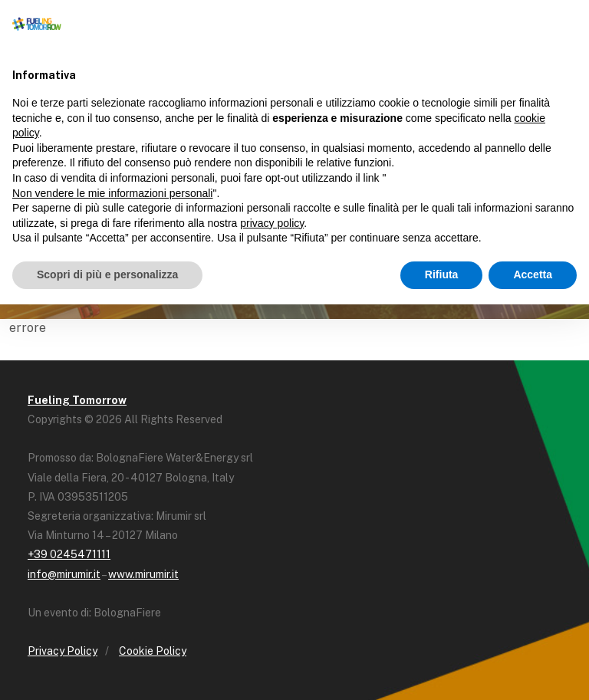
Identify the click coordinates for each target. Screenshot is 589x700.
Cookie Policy (153, 651)
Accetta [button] (533, 274)
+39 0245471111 (69, 554)
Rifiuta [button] (442, 274)
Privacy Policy (63, 651)
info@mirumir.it (64, 574)
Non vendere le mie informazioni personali (112, 193)
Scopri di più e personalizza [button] (107, 274)
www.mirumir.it (143, 574)
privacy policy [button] (272, 223)
